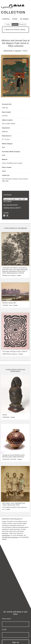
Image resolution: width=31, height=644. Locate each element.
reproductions (6, 535)
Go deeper (24, 19)
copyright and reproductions (10, 537)
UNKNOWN (6, 417)
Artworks (6, 19)
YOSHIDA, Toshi (7, 305)
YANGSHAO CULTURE (9, 459)
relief (4, 155)
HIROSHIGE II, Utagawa (12, 51)
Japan (4, 171)
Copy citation (7, 201)
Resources (22, 24)
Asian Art (5, 131)
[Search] (15, 30)
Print (3, 147)
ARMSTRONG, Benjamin (10, 354)
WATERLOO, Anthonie (9, 276)
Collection (13, 12)
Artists (15, 19)
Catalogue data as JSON (11, 208)
